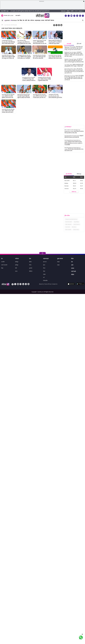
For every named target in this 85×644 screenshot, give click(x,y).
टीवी (16, 268)
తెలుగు (81, 11)
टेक (24, 20)
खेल (29, 20)
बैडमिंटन (31, 271)
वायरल (43, 20)
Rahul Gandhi (68, 230)
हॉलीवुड (17, 265)
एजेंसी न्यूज (4, 38)
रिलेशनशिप (45, 281)
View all (74, 192)
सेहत (44, 271)
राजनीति (3, 262)
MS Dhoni (74, 227)
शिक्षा (2, 268)
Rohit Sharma (77, 224)
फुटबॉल (31, 268)
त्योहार (44, 274)
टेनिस (30, 265)
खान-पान (45, 262)
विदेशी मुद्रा (79, 174)
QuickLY (7, 20)
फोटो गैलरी (47, 20)
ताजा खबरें (18, 16)
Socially (14, 20)
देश (18, 20)
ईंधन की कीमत (69, 174)
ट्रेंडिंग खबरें (79, 44)
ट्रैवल (44, 265)
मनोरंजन (32, 20)
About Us (41, 284)
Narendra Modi (69, 222)
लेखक (58, 262)
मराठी (72, 11)
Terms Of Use (48, 284)
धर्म (44, 277)
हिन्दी (68, 11)
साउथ (16, 271)
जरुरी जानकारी (4, 265)
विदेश (21, 20)
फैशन (44, 268)
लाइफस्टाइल (38, 20)
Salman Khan (76, 230)
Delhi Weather (69, 224)
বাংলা (76, 11)
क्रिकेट (30, 262)
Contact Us (55, 284)
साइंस (58, 265)
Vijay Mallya (76, 222)
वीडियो (73, 275)
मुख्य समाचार (60, 259)
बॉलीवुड (17, 262)
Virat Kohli (68, 227)
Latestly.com (41, 292)
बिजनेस (52, 20)
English (63, 11)
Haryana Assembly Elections (71, 219)
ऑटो (26, 20)
